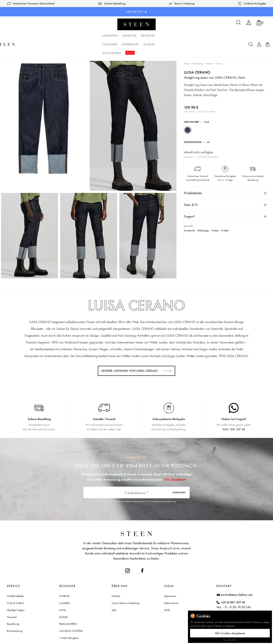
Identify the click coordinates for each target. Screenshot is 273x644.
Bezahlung (13, 606)
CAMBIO (65, 586)
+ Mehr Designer (69, 620)
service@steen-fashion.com (237, 577)
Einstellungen (230, 640)
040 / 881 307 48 (234, 412)
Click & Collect (15, 586)
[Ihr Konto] (249, 24)
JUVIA (63, 593)
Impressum (170, 578)
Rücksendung (15, 613)
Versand (12, 600)
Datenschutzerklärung (165, 484)
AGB (167, 593)
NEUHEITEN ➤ (137, 12)
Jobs (114, 593)
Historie (116, 578)
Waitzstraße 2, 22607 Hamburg (240, 603)
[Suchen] (239, 24)
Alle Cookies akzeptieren (230, 633)
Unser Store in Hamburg (125, 586)
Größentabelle (15, 578)
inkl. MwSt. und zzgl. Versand (199, 94)
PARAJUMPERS (68, 606)
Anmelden (179, 475)
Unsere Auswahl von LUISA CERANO (130, 353)
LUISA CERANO (197, 55)
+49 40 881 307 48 (233, 585)
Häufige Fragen (16, 593)
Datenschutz (171, 586)
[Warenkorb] (260, 23)
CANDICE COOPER (71, 613)
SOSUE (63, 600)
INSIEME (64, 578)
